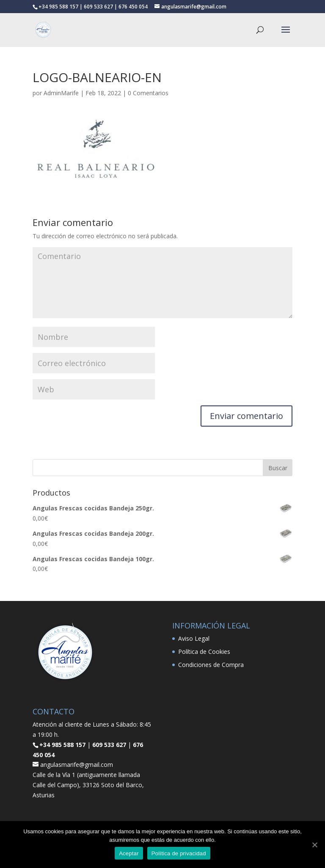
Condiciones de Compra (211, 665)
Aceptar (129, 853)
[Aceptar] (314, 845)
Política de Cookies (204, 652)
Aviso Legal (194, 638)
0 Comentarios (148, 93)
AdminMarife (61, 93)
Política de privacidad (179, 853)
